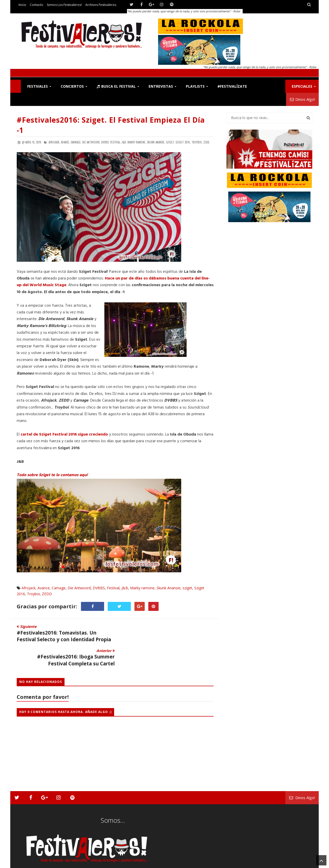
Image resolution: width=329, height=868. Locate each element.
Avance (44, 588)
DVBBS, (105, 142)
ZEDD (47, 594)
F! (16, 86)
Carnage (59, 588)
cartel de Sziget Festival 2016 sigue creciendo (64, 435)
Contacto (36, 5)
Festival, (116, 142)
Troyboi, (197, 142)
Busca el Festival (116, 86)
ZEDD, (207, 142)
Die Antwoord (79, 588)
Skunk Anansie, (156, 142)
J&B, (124, 142)
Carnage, (76, 142)
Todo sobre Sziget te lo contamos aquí (52, 475)
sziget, (170, 142)
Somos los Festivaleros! (64, 5)
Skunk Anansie (168, 588)
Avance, (65, 142)
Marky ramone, (137, 142)
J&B (125, 588)
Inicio (22, 5)
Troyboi (33, 594)
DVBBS (99, 588)
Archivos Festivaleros (101, 5)
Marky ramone (142, 588)
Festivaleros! (26, 863)
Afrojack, (54, 142)
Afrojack (29, 588)
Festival (113, 588)
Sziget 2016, (183, 142)
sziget (187, 588)
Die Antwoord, (91, 142)
